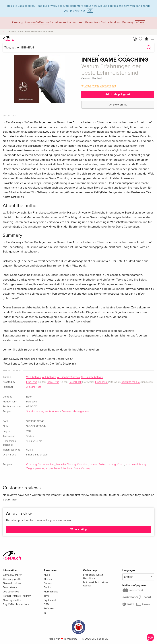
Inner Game (74, 468)
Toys (46, 596)
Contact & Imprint (13, 575)
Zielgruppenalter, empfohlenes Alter (46, 468)
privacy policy (57, 6)
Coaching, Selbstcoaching (41, 465)
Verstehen (83, 465)
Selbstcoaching (107, 465)
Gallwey (86, 468)
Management (82, 412)
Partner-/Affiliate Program (17, 596)
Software (49, 609)
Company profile (12, 579)
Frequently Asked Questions (93, 577)
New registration (12, 600)
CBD (46, 604)
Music (47, 575)
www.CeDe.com (39, 22)
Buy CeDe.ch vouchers (16, 604)
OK (90, 11)
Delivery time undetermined (100, 86)
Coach (121, 465)
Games (48, 583)
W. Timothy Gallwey (92, 377)
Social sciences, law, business (43, 412)
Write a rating (78, 529)
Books (47, 587)
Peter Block (75, 382)
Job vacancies (11, 592)
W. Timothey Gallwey (68, 377)
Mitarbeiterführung (136, 465)
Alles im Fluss (34, 387)
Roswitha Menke (131, 382)
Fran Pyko (32, 382)
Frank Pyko (53, 382)
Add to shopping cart (118, 94)
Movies (48, 579)
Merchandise (51, 592)
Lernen (94, 465)
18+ (46, 613)
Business (67, 412)
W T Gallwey (49, 377)
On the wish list (118, 105)
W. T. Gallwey (33, 377)
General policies (12, 583)
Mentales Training (66, 465)
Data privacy (10, 587)
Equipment (50, 600)
